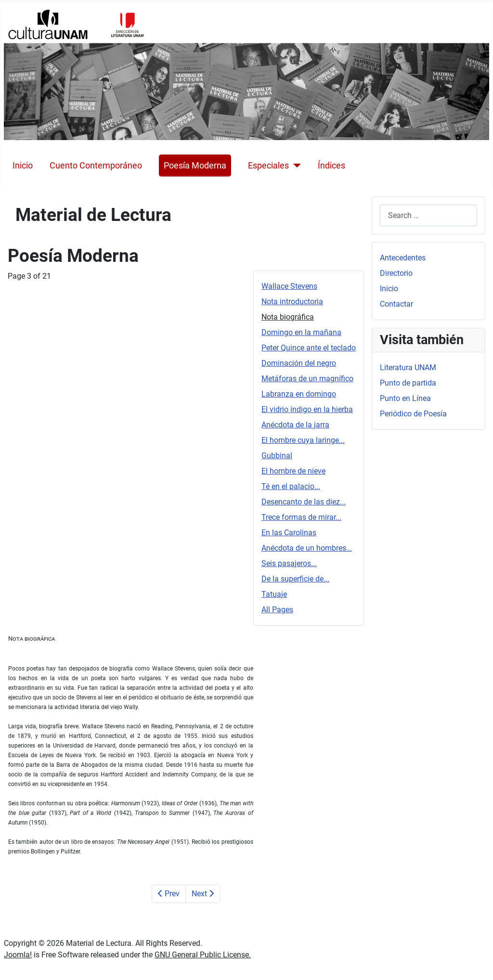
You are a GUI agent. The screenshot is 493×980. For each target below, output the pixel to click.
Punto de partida (408, 383)
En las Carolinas (289, 533)
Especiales (268, 166)
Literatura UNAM (408, 367)
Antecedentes (403, 258)
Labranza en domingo (299, 394)
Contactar (396, 304)
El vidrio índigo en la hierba (307, 409)
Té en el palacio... (291, 486)
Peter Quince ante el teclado (309, 348)
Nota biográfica (288, 317)
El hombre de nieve (293, 471)
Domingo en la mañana (301, 332)
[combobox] (428, 215)
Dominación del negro (299, 363)
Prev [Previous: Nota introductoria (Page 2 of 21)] (169, 894)
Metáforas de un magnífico (307, 379)
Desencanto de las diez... (304, 502)
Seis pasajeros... (289, 563)
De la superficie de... (295, 579)
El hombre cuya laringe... (303, 440)
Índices (331, 166)
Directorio (396, 273)
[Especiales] (295, 166)
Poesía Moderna (195, 166)
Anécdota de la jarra (295, 425)
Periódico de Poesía (413, 414)
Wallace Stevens (289, 286)
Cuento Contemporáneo (96, 166)
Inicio (23, 166)
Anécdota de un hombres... (307, 548)
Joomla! (18, 955)
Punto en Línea (405, 398)
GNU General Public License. (203, 955)
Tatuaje (274, 594)
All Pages (277, 610)
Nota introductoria (292, 302)
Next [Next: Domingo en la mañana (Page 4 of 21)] (203, 894)
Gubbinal (277, 456)
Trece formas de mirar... (301, 517)
